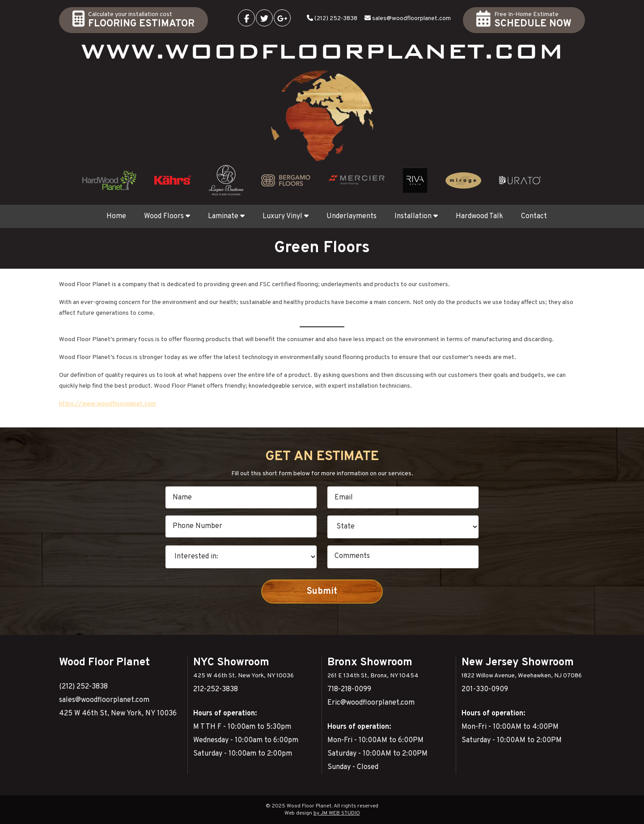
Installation (416, 216)
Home (116, 216)
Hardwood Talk (479, 216)
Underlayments (352, 216)
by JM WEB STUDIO (337, 813)
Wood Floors (167, 216)
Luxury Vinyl (286, 216)
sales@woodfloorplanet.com (411, 19)
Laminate (226, 216)
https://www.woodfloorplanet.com (108, 404)
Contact (534, 216)
